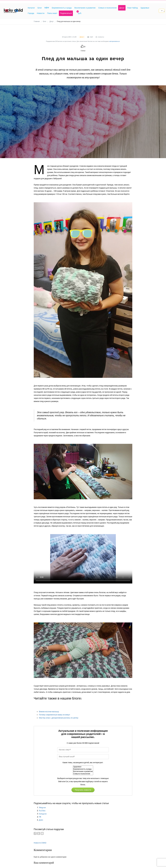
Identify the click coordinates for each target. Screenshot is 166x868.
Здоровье (83, 767)
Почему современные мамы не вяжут (55, 715)
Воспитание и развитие (83, 771)
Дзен (41, 820)
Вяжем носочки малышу (49, 712)
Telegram (42, 808)
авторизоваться (115, 41)
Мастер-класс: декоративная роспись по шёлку (59, 718)
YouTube (42, 811)
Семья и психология (83, 774)
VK (40, 817)
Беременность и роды (83, 769)
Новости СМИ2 (40, 843)
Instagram (43, 814)
